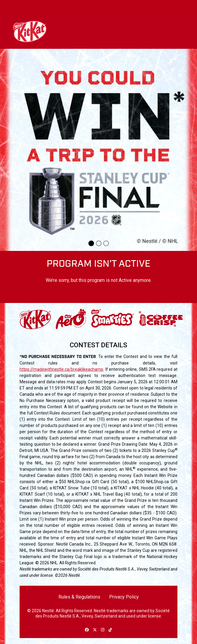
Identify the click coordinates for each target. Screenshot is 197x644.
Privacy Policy (124, 597)
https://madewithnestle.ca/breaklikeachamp (61, 369)
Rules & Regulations (79, 597)
